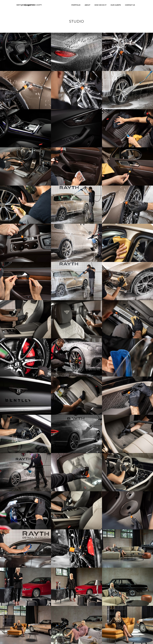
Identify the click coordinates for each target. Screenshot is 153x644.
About (87, 5)
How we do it (100, 5)
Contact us (130, 5)
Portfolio (76, 5)
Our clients (116, 5)
